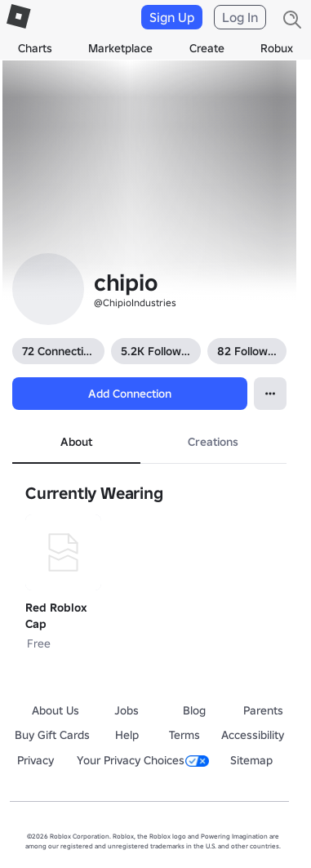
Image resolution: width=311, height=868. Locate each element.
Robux (277, 48)
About (76, 442)
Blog (194, 710)
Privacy (36, 760)
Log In (240, 17)
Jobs (127, 710)
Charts (35, 48)
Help (127, 735)
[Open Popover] (270, 394)
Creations (213, 442)
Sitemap (251, 760)
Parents (263, 710)
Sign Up (172, 17)
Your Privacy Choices (143, 760)
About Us (56, 710)
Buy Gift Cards (52, 735)
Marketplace (120, 48)
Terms (184, 735)
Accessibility (253, 735)
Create (207, 48)
